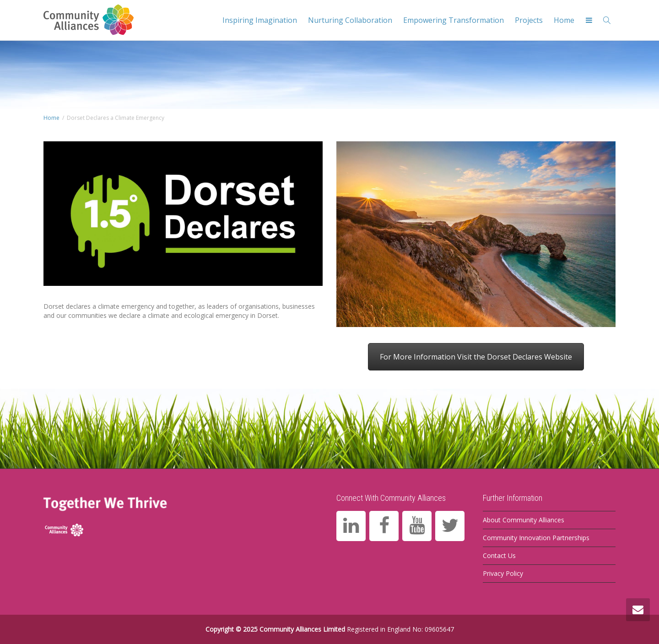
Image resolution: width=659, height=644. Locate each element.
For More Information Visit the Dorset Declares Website (476, 357)
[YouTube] (417, 526)
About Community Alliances (524, 520)
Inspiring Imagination (260, 20)
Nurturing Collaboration (350, 20)
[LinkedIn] (351, 526)
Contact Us (499, 555)
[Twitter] (450, 526)
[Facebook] (384, 526)
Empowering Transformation (454, 20)
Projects (529, 20)
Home (564, 20)
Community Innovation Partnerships (536, 538)
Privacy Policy (503, 573)
